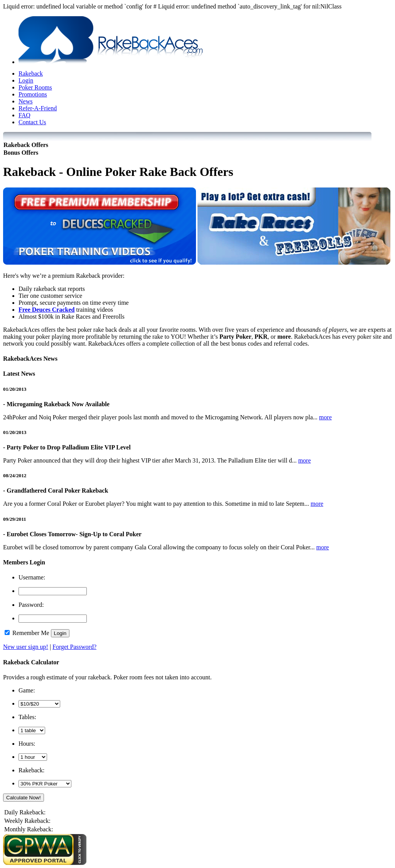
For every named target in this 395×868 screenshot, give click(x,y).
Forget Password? (74, 647)
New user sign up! (26, 647)
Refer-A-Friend (38, 108)
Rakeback (31, 73)
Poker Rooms (35, 87)
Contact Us (32, 122)
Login (26, 80)
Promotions (33, 94)
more (325, 417)
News (25, 101)
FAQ (24, 115)
